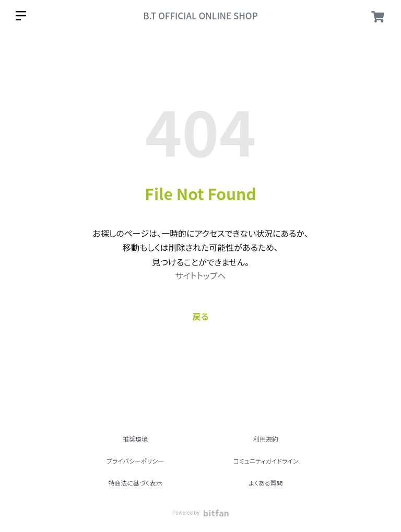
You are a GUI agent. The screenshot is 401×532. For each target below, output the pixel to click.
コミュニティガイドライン (266, 461)
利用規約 (266, 439)
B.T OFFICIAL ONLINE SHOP (200, 15)
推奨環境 (135, 439)
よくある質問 (266, 483)
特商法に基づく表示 (135, 483)
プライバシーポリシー (135, 461)
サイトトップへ (200, 275)
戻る (201, 316)
